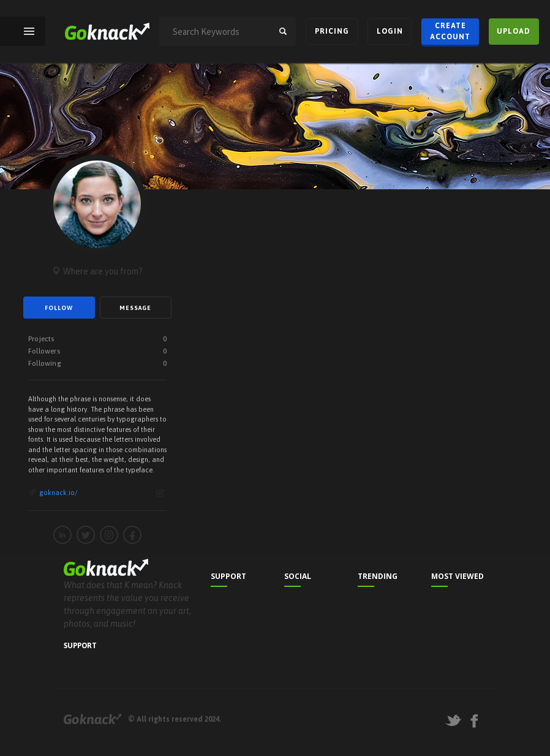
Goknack (92, 719)
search (283, 31)
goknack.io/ (58, 493)
